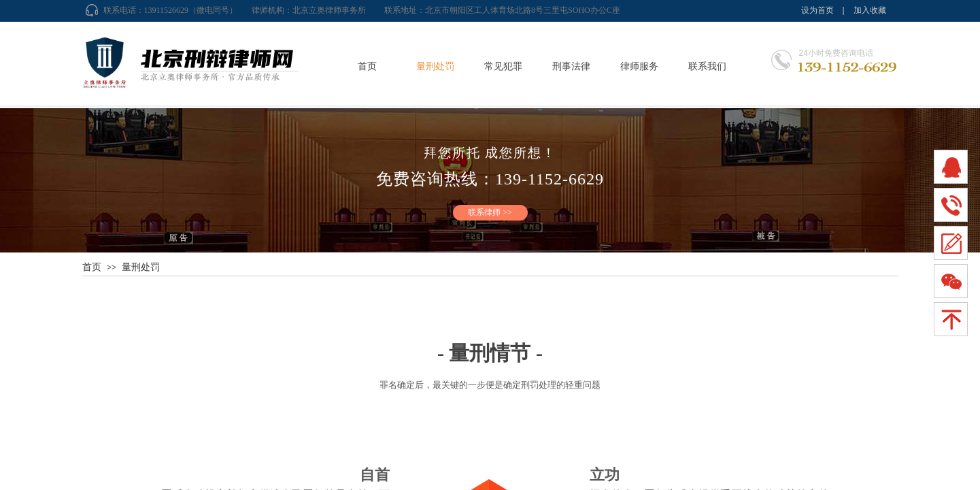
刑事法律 (571, 66)
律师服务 (639, 66)
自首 (375, 475)
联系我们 (707, 66)
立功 (605, 475)
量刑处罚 (435, 66)
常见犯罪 (503, 66)
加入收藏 (870, 10)
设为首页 (817, 10)
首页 (367, 66)
